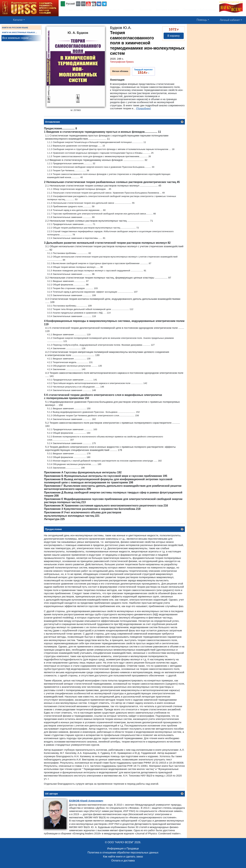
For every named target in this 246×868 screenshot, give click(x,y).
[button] (88, 4)
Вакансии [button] (145, 10)
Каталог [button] (18, 20)
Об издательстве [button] (73, 10)
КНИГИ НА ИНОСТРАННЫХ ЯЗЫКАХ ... (20, 32)
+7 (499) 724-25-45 (120, 3)
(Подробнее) (143, 108)
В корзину (174, 36)
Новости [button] (129, 10)
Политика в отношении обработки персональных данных (123, 853)
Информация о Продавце (123, 849)
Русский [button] (70, 4)
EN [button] (83, 4)
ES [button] (78, 4)
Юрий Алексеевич (86, 801)
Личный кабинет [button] (230, 20)
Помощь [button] (202, 20)
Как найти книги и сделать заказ (123, 857)
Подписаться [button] (111, 10)
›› (143, 71)
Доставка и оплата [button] (167, 10)
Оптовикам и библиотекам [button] (199, 10)
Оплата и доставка (123, 861)
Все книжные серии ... (17, 38)
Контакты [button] (94, 10)
